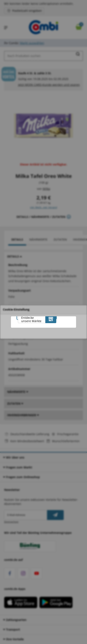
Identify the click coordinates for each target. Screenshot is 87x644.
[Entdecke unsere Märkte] (51, 319)
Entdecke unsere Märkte (31, 319)
